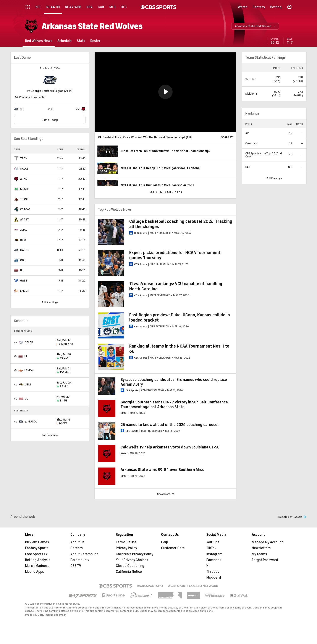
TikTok (211, 548)
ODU (23, 260)
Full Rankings (274, 178)
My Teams (259, 554)
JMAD (24, 230)
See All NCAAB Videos (165, 192)
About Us (77, 542)
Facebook (214, 560)
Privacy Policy (126, 548)
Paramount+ (80, 560)
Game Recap (50, 120)
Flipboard (214, 578)
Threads (213, 572)
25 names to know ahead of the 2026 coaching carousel (170, 425)
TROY (24, 158)
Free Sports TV (36, 554)
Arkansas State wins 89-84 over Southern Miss (162, 470)
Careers (77, 548)
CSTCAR (25, 209)
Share (225, 137)
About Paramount (84, 554)
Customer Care (173, 548)
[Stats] (81, 41)
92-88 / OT (71, 342)
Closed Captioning (130, 566)
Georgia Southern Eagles (47, 91)
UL (22, 270)
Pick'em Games (37, 542)
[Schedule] (65, 41)
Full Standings (50, 302)
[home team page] (50, 80)
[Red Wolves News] (39, 41)
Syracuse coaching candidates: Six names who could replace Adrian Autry (174, 382)
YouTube (213, 542)
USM (23, 240)
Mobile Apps (35, 572)
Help (165, 542)
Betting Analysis (38, 560)
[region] (165, 92)
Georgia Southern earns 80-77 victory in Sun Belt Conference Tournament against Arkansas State (174, 405)
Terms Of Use (126, 542)
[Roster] (95, 41)
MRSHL (25, 189)
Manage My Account (267, 542)
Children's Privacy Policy (135, 554)
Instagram (214, 554)
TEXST (24, 199)
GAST (24, 281)
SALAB (24, 169)
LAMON (25, 291)
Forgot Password (265, 560)
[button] (255, 26)
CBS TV (76, 566)
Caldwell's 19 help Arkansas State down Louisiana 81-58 (170, 447)
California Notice (129, 572)
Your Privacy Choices (132, 560)
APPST (24, 219)
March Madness (37, 566)
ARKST (24, 179)
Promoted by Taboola (292, 517)
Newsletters (261, 548)
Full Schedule (50, 435)
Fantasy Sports (37, 548)
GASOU (25, 250)
